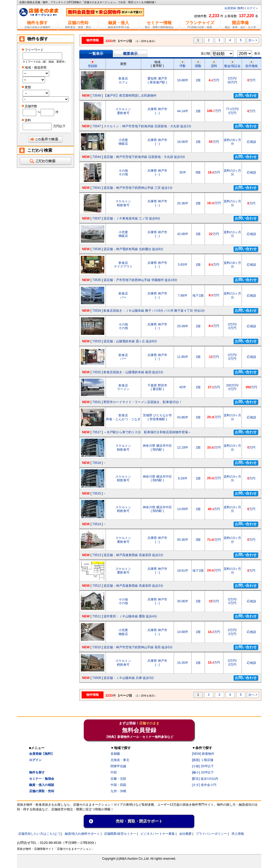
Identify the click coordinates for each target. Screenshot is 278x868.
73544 (97, 157)
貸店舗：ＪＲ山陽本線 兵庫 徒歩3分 (129, 678)
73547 (97, 126)
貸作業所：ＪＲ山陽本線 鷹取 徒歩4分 (130, 616)
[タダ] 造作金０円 (204, 785)
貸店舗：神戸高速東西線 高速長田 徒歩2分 (133, 555)
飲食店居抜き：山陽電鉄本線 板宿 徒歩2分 (133, 372)
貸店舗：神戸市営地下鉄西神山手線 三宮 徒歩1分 (138, 188)
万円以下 (59, 126)
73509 (97, 678)
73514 (97, 524)
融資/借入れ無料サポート (82, 834)
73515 (97, 493)
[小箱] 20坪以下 (203, 766)
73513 (97, 555)
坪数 (183, 64)
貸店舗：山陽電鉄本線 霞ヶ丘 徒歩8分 (130, 341)
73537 (97, 218)
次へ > (253, 40)
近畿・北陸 (118, 779)
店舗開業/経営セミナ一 (120, 834)
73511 (97, 616)
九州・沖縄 (118, 791)
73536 (97, 249)
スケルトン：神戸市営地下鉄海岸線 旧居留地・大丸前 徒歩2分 (147, 126)
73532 (97, 372)
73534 (97, 311)
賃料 (214, 64)
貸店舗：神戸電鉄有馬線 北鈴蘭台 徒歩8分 (133, 249)
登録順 (93, 64)
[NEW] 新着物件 (203, 754)
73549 (97, 96)
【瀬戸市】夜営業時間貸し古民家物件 (130, 96)
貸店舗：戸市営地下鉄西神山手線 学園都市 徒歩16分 (140, 280)
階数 (198, 64)
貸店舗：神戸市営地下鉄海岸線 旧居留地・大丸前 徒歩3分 (144, 157)
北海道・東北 (120, 760)
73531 (97, 402)
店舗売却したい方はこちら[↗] (39, 834)
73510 (97, 647)
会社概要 (185, 834)
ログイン (253, 8)
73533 (97, 341)
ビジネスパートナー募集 (158, 834)
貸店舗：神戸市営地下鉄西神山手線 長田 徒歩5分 (138, 647)
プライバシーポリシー (211, 834)
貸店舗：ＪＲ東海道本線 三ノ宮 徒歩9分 (132, 218)
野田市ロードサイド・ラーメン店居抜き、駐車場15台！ (143, 402)
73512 (97, 586)
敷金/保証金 (232, 64)
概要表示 (130, 54)
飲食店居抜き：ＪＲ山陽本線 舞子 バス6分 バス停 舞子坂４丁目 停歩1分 (154, 311)
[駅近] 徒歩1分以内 (205, 779)
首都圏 (115, 754)
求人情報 (238, 834)
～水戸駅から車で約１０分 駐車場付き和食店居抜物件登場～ (147, 432)
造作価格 (251, 64)
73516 (97, 463)
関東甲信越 (118, 766)
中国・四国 (118, 785)
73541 (97, 188)
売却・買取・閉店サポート (139, 821)
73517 (97, 432)
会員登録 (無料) (234, 8)
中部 (114, 772)
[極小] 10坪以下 (203, 772)
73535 (97, 280)
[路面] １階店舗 (203, 760)
